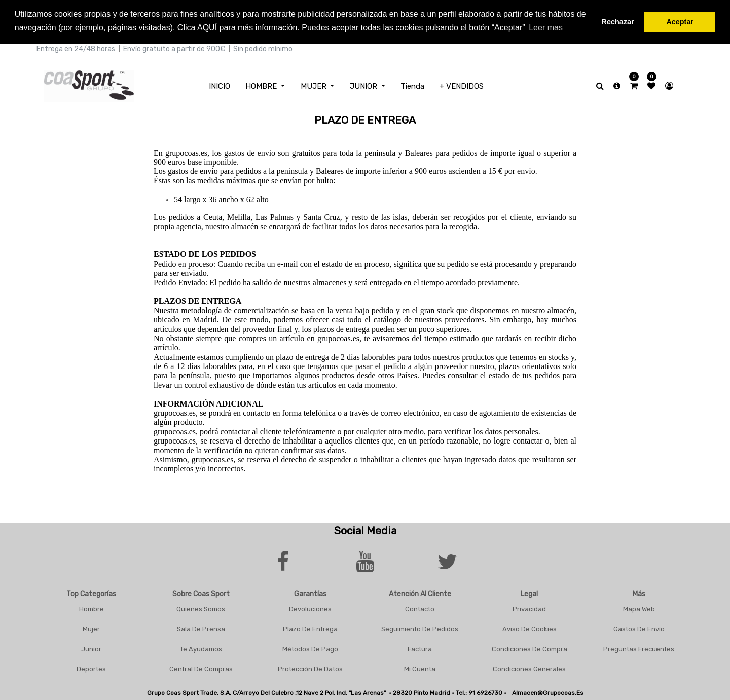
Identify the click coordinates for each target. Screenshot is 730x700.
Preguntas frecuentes (639, 648)
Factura (420, 648)
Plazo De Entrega (310, 628)
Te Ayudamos (201, 648)
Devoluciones (310, 607)
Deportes (91, 668)
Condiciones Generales (529, 668)
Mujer (91, 628)
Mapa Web (639, 607)
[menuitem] (220, 85)
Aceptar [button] (680, 22)
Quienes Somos (201, 607)
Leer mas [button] (546, 28)
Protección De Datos (310, 668)
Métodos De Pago (310, 648)
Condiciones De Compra (530, 648)
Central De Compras (201, 668)
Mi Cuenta (420, 668)
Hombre (92, 607)
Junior (91, 648)
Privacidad (529, 607)
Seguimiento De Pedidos (420, 628)
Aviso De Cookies (530, 628)
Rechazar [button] (618, 22)
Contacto (420, 607)
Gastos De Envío (639, 628)
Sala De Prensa (201, 628)
